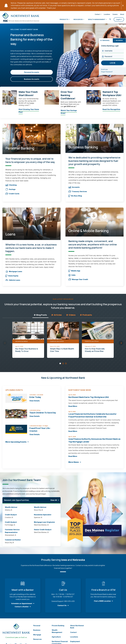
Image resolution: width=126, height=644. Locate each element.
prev (5, 345)
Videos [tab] (71, 317)
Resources (76, 20)
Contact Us (62, 607)
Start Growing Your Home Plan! (29, 113)
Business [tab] (119, 42)
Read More (73, 408)
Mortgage (37, 637)
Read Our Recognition (111, 112)
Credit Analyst (11, 517)
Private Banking (58, 628)
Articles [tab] (57, 317)
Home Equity (12, 278)
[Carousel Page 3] (66, 365)
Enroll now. (107, 71)
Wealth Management (94, 20)
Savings (10, 191)
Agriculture (56, 639)
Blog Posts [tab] (40, 317)
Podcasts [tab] (86, 317)
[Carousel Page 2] (63, 365)
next (121, 345)
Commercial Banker (13, 542)
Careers (113, 15)
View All (54, 502)
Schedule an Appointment (22, 605)
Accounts (74, 189)
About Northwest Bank (77, 629)
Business (37, 632)
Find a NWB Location (102, 603)
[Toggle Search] (108, 20)
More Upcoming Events (16, 444)
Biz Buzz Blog (75, 198)
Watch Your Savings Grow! (69, 114)
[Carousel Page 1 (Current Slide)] (60, 365)
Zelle (72, 277)
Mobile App (74, 273)
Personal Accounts (32, 74)
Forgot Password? (109, 74)
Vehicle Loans (13, 282)
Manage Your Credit (78, 281)
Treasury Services (78, 193)
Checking (11, 187)
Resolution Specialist (43, 517)
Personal (37, 628)
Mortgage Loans (14, 273)
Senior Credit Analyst (43, 532)
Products (61, 20)
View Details (35, 403)
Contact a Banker (22, 609)
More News (74, 464)
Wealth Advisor (11, 509)
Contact (95, 15)
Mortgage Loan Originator (44, 524)
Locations (104, 15)
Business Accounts (32, 81)
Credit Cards (12, 196)
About (120, 15)
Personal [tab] (106, 42)
